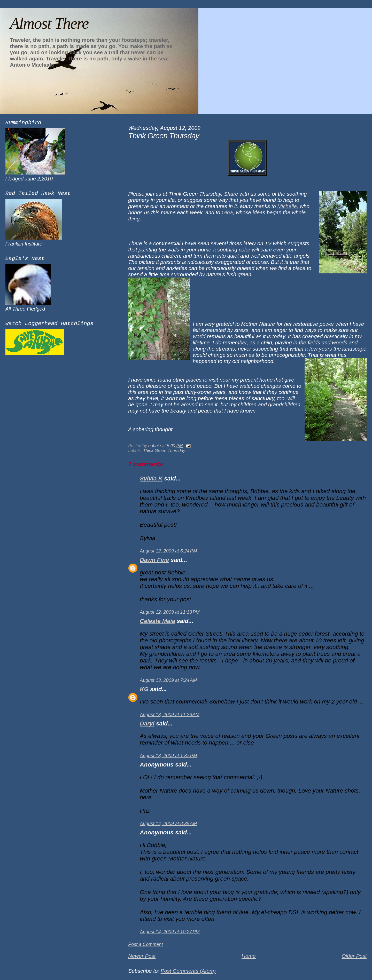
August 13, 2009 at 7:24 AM (168, 680)
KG (144, 689)
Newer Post (142, 956)
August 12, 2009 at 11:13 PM (170, 612)
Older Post (354, 956)
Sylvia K (151, 479)
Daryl (147, 724)
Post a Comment (146, 944)
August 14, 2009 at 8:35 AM (168, 824)
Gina (227, 212)
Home (249, 956)
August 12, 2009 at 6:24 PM (168, 551)
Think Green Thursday (164, 451)
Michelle (287, 206)
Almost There (49, 23)
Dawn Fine (154, 560)
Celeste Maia (157, 621)
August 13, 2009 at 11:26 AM (170, 715)
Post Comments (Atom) (188, 971)
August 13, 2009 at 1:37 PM (168, 756)
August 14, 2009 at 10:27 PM (170, 932)
